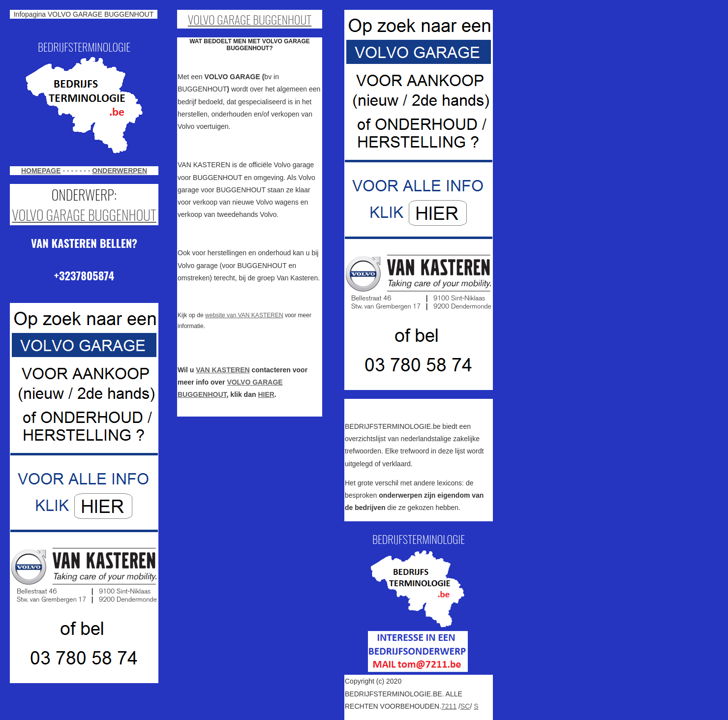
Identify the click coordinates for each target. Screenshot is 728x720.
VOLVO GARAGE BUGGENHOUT (84, 215)
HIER (266, 394)
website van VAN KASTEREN (244, 315)
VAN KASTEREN (223, 370)
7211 (449, 706)
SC (465, 706)
